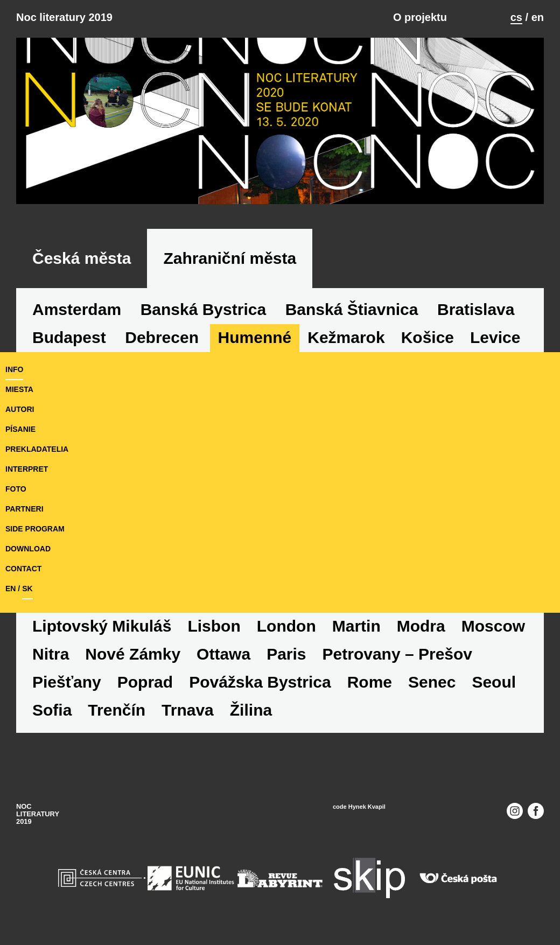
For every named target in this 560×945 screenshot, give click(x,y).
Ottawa (223, 654)
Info (14, 369)
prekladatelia (37, 449)
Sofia (52, 710)
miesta (19, 389)
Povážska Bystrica (260, 682)
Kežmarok (346, 337)
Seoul (494, 682)
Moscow (493, 626)
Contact (23, 569)
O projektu (420, 17)
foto (16, 489)
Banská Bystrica (203, 309)
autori (20, 409)
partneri (24, 509)
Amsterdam (77, 309)
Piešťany (67, 682)
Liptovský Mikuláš (102, 626)
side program (35, 529)
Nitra (51, 654)
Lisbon (214, 626)
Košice (428, 337)
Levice (495, 337)
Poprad (145, 682)
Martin (356, 626)
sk (27, 589)
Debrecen (162, 337)
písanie (20, 429)
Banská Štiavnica (352, 309)
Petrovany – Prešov (397, 654)
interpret (27, 469)
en (538, 17)
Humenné (255, 337)
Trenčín (117, 710)
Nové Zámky (133, 654)
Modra (421, 626)
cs (516, 17)
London (286, 626)
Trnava (188, 710)
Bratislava (476, 309)
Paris (286, 654)
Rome (370, 682)
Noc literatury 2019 (64, 17)
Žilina (251, 710)
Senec (432, 682)
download (28, 549)
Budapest (69, 337)
